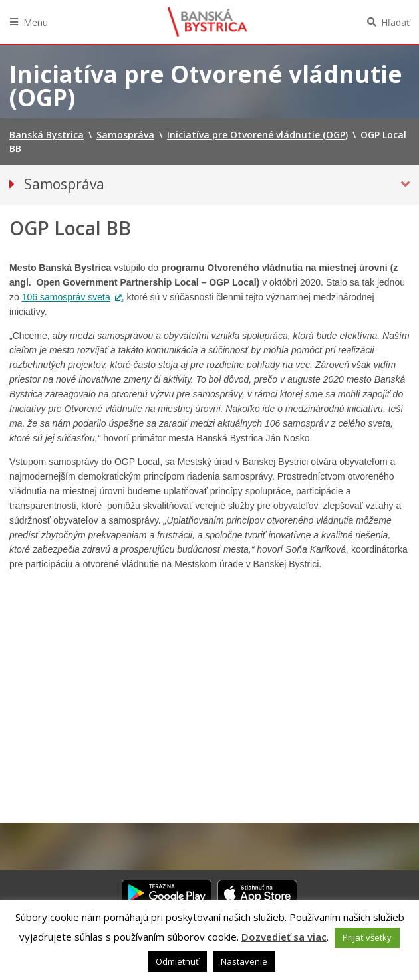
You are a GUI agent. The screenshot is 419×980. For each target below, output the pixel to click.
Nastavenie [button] (244, 961)
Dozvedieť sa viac (284, 937)
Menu (36, 22)
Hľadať (395, 22)
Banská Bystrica (208, 22)
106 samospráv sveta (66, 297)
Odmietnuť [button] (177, 961)
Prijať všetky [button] (367, 937)
